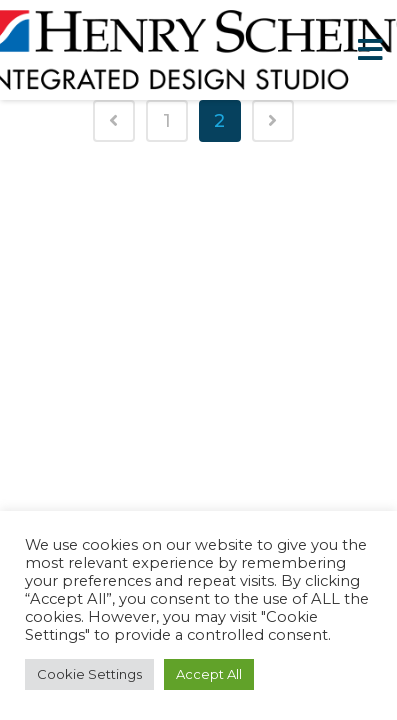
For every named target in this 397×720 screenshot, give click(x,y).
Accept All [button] (209, 674)
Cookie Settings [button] (89, 674)
